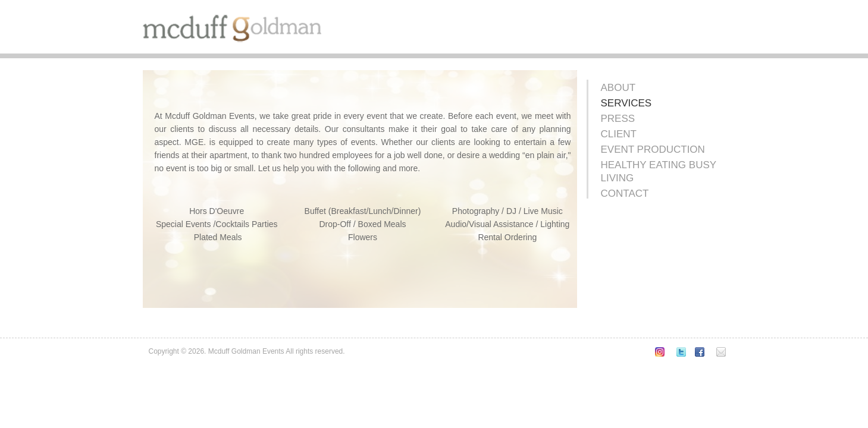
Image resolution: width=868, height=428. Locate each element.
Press (618, 119)
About (618, 88)
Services (626, 103)
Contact (625, 193)
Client (619, 134)
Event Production (653, 150)
